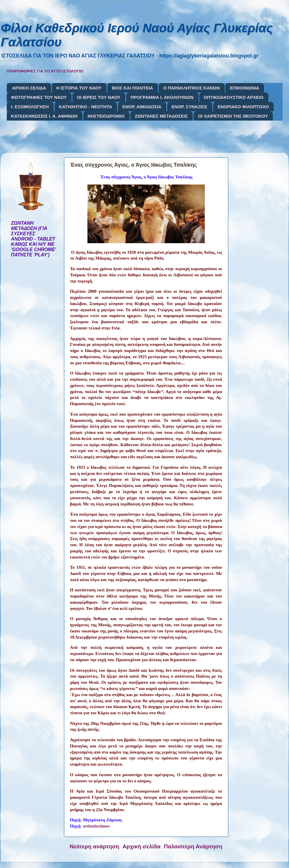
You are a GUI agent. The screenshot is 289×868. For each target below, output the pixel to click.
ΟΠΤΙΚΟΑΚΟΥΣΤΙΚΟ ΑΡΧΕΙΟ (234, 97)
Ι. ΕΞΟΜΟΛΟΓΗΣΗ (30, 107)
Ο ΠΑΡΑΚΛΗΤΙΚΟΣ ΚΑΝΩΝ (191, 88)
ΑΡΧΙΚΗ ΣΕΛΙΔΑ (29, 88)
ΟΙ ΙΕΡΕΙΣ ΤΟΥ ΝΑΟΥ (99, 97)
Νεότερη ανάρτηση (95, 846)
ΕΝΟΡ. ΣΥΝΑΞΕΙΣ (190, 107)
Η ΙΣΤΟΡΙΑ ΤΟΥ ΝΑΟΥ (79, 88)
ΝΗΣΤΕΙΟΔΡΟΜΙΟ (106, 116)
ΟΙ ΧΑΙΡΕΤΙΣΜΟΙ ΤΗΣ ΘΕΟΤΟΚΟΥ (233, 116)
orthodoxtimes (97, 826)
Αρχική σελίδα (142, 846)
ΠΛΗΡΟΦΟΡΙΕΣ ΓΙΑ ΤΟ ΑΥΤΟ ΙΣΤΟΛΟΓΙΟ (45, 71)
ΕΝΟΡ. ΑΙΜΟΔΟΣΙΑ (142, 107)
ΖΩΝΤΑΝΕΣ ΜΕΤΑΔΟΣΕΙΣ (161, 116)
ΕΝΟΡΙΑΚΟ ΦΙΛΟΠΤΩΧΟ (243, 107)
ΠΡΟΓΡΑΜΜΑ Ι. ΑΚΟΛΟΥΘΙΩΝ (162, 97)
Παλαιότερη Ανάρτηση (193, 846)
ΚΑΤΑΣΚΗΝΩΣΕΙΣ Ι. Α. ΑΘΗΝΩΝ (44, 116)
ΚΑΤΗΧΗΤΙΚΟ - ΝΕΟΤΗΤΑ (86, 107)
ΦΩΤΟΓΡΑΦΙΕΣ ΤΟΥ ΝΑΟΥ (39, 97)
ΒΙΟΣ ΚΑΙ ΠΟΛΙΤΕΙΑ (132, 88)
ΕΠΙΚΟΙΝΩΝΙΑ (244, 88)
